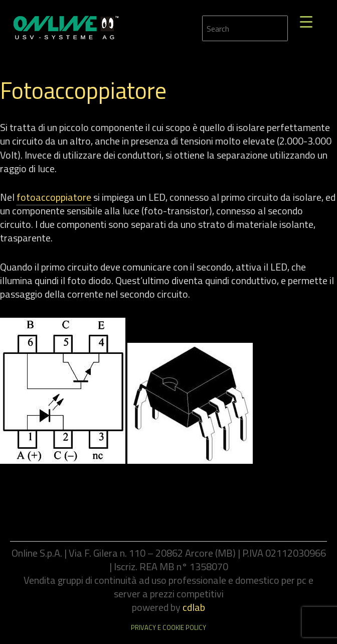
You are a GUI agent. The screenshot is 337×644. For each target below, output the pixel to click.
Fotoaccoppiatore (83, 90)
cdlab (194, 607)
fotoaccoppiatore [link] (54, 197)
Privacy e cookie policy (168, 627)
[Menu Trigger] (306, 21)
